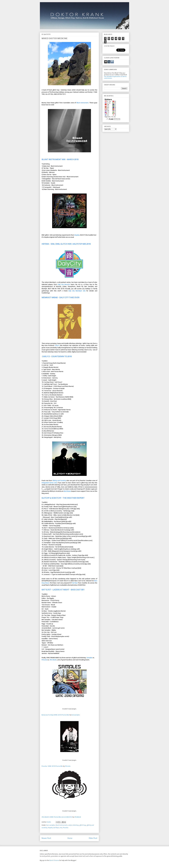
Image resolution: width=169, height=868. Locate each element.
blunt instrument (62, 825)
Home (70, 838)
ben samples (51, 825)
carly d (70, 825)
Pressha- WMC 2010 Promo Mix (52, 766)
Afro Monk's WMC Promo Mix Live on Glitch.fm (57, 817)
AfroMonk (78, 817)
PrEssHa (68, 766)
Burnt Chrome (54, 860)
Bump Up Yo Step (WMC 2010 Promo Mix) (56, 715)
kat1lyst (56, 828)
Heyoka (50, 828)
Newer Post (46, 838)
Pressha (66, 828)
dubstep (76, 825)
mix (61, 828)
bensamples (76, 715)
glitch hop (83, 825)
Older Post (93, 838)
